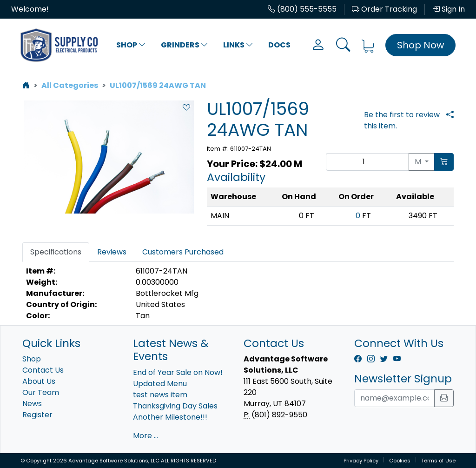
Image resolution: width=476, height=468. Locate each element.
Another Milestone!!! (170, 417)
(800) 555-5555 (302, 9)
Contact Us (43, 370)
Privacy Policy (361, 461)
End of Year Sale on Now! (178, 372)
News (32, 404)
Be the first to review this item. (402, 120)
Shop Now (420, 45)
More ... (145, 436)
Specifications (56, 252)
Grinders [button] (185, 45)
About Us (39, 381)
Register (37, 415)
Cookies (400, 461)
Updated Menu (160, 384)
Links (238, 45)
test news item (160, 395)
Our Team (41, 392)
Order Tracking (384, 9)
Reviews (112, 252)
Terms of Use (438, 461)
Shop (131, 45)
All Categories (70, 85)
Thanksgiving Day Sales (175, 406)
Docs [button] (279, 45)
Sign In (449, 9)
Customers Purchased (183, 252)
